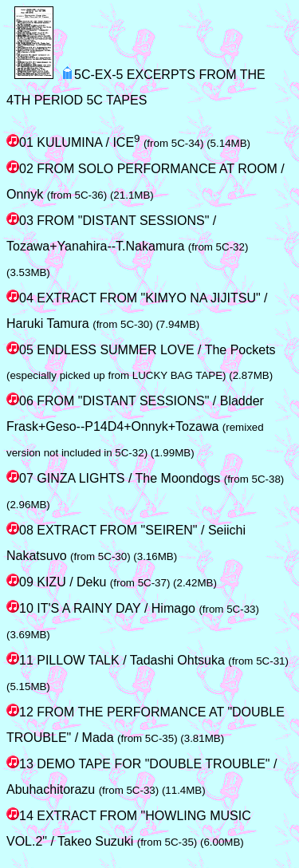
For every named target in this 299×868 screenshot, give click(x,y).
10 (20, 608)
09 (20, 582)
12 (20, 712)
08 (20, 530)
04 (20, 298)
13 (20, 764)
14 (20, 816)
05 (20, 350)
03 (20, 221)
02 (20, 169)
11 (20, 660)
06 (20, 401)
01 (20, 142)
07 (20, 478)
